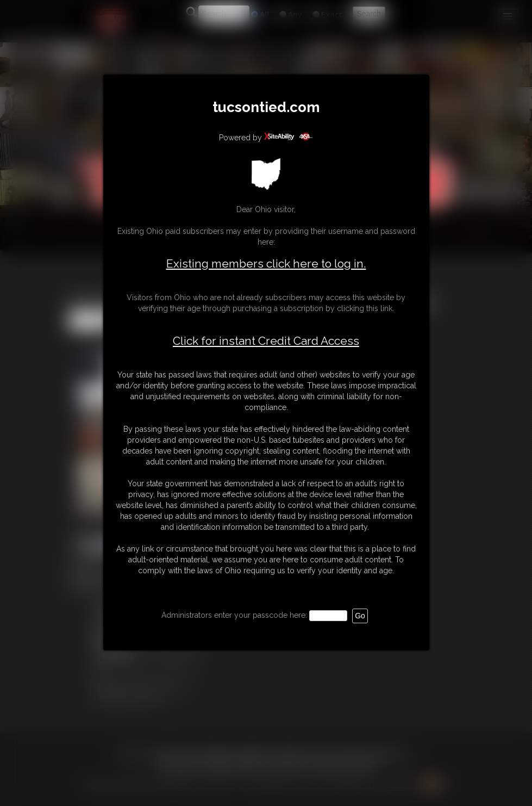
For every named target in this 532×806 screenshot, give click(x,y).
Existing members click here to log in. (266, 263)
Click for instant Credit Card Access (266, 341)
